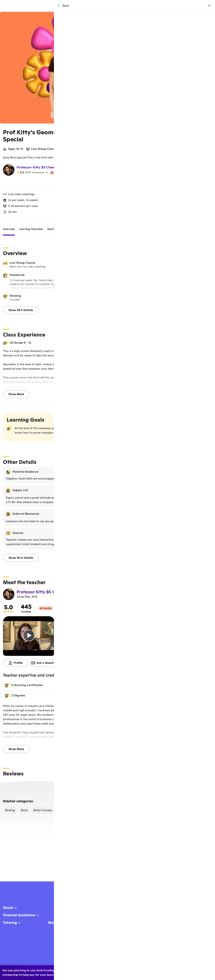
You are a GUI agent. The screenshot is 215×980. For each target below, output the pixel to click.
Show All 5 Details (21, 312)
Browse (113, 6)
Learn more (197, 971)
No (168, 971)
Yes (151, 971)
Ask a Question (44, 664)
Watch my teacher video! (106, 183)
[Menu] (145, 6)
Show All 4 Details (21, 559)
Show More (16, 396)
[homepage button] (84, 6)
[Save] (207, 17)
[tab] (9, 231)
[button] (106, 687)
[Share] (199, 17)
